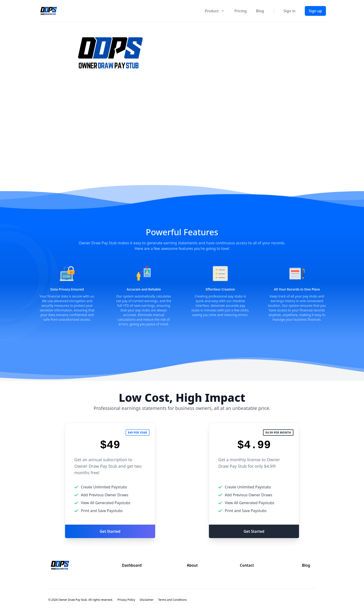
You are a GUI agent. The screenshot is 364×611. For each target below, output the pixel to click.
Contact (247, 565)
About (192, 565)
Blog (260, 11)
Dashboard (132, 565)
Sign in (289, 11)
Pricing (241, 11)
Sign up (315, 11)
